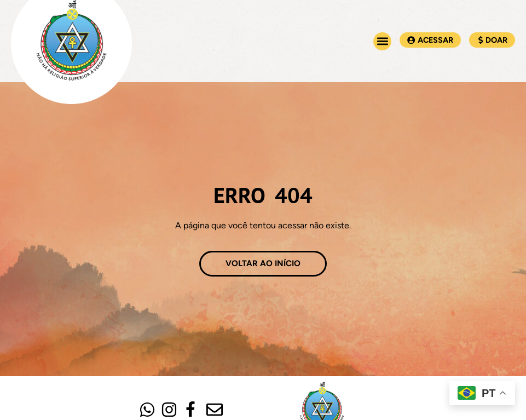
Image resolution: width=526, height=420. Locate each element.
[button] (382, 41)
